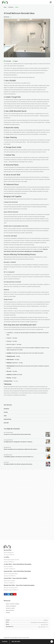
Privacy (24, 638)
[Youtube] (15, 594)
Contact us (20, 638)
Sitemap (8, 613)
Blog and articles (10, 610)
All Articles (11, 7)
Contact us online (10, 608)
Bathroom (6, 409)
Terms (28, 638)
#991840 (46, 620)
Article (17, 7)
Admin (16, 61)
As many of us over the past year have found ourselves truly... (27, 434)
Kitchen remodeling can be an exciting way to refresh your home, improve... (27, 449)
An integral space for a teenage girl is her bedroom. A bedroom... (27, 442)
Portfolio (5, 642)
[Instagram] (12, 594)
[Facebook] (5, 594)
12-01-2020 (8, 61)
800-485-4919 (44, 625)
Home (5, 7)
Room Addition (7, 419)
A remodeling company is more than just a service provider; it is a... (27, 457)
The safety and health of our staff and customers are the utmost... (27, 464)
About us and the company (13, 604)
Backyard (6, 423)
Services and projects (11, 606)
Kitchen (6, 412)
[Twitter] (9, 594)
